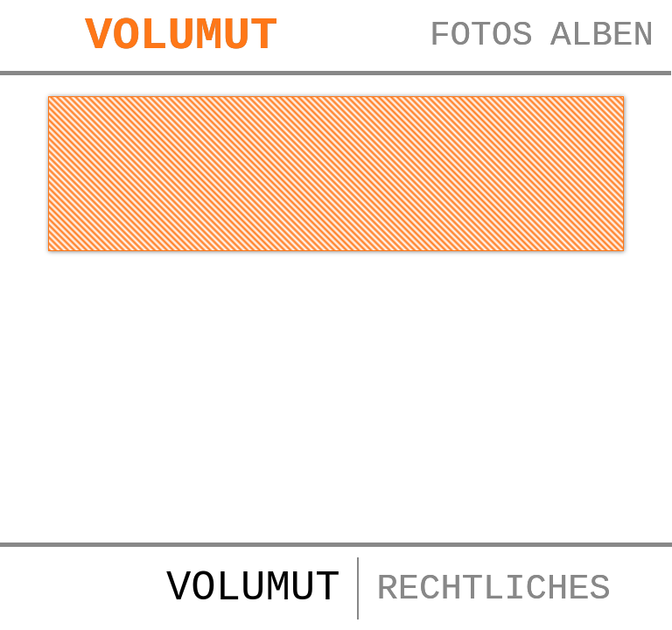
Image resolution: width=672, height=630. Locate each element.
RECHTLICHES (493, 589)
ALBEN (600, 38)
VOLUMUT (184, 37)
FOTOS (477, 38)
